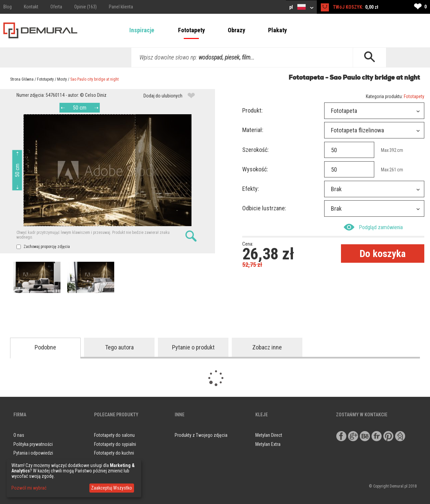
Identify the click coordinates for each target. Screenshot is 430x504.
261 (393, 170)
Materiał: (253, 130)
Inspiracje (142, 30)
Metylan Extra (268, 444)
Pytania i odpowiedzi (33, 453)
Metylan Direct (269, 435)
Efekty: (251, 189)
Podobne (45, 347)
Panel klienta (121, 7)
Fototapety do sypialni (115, 444)
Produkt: (252, 110)
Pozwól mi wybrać (29, 488)
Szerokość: (255, 150)
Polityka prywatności (33, 444)
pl (301, 7)
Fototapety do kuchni (114, 453)
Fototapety (191, 30)
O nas (19, 435)
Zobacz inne (267, 347)
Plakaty (277, 30)
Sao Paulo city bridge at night (94, 79)
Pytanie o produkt (193, 347)
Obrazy (236, 30)
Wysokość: (255, 169)
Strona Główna (22, 79)
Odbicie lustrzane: (264, 208)
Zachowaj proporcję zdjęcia (43, 247)
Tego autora (119, 347)
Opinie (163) (85, 7)
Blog (8, 7)
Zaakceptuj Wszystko (112, 488)
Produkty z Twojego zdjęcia (201, 435)
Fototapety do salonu (114, 435)
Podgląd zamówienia (373, 227)
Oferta (56, 7)
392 (393, 150)
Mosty (62, 79)
